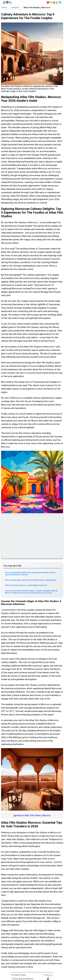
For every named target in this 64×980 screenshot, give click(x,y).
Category (15, 8)
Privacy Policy (19, 975)
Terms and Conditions (22, 979)
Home (4, 8)
